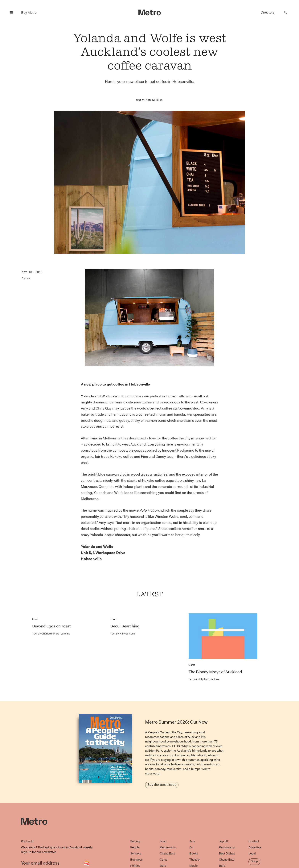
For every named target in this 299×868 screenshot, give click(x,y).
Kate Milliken (154, 100)
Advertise (255, 847)
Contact (254, 841)
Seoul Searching (125, 626)
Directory (268, 12)
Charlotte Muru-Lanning (51, 634)
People (135, 847)
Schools (136, 853)
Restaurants (168, 847)
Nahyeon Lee (123, 634)
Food (35, 619)
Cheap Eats (167, 853)
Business (136, 860)
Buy (29, 13)
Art (191, 847)
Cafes (26, 278)
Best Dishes (227, 853)
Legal (252, 853)
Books (194, 853)
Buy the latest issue (162, 785)
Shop (254, 861)
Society (135, 841)
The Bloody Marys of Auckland (215, 672)
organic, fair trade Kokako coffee (107, 456)
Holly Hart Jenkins (204, 679)
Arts (192, 841)
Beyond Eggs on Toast (51, 626)
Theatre (194, 860)
